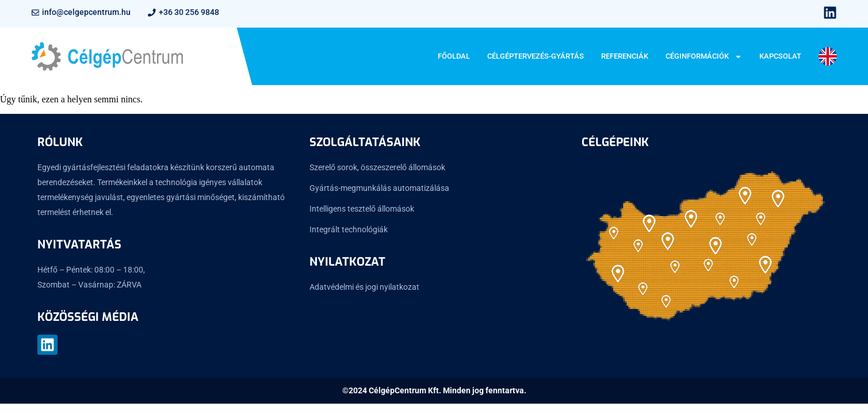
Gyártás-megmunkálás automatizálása (379, 188)
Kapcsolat (780, 56)
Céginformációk (704, 57)
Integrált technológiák (349, 229)
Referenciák (625, 56)
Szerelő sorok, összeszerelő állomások (377, 167)
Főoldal (454, 56)
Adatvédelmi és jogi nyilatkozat (364, 287)
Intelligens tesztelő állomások (362, 209)
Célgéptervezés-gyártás (536, 56)
